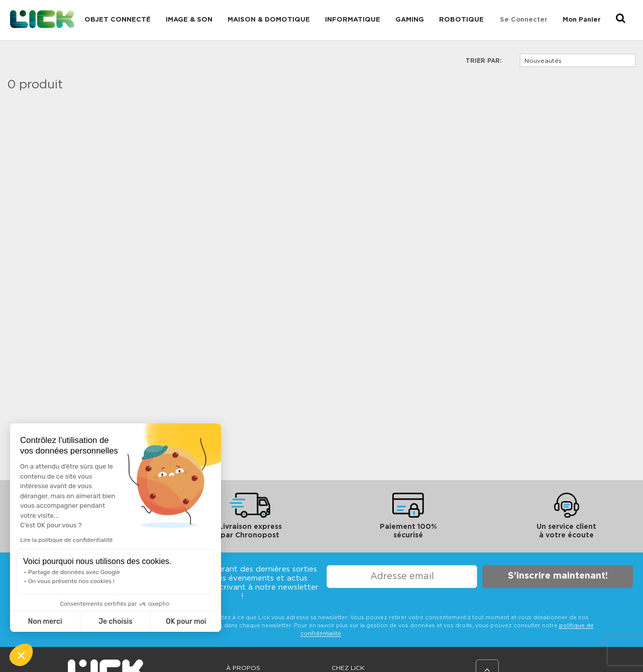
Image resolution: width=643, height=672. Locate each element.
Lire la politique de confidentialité (66, 540)
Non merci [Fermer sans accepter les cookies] (45, 622)
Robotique (461, 20)
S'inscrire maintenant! (558, 576)
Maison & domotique (269, 20)
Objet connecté (118, 20)
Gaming (410, 20)
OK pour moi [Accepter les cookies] (186, 622)
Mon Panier (582, 20)
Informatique (353, 20)
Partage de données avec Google (74, 572)
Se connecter (524, 20)
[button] (21, 655)
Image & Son (189, 20)
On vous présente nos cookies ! (71, 581)
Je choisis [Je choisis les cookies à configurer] (116, 622)
